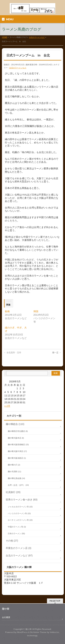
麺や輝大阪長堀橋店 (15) (18, 445)
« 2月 (7, 406)
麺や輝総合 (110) (15, 424)
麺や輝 (28, 629)
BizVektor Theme (38, 632)
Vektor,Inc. (55, 632)
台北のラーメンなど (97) (19, 556)
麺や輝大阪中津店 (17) (17, 451)
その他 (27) (12, 541)
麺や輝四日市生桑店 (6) (18, 431)
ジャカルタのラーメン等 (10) (20, 507)
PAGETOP (55, 601)
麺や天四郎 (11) (14, 472)
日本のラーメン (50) (16, 534)
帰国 (36, 311)
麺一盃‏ (57, 353)
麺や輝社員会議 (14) (16, 478)
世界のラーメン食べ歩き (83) (22, 500)
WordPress (22, 632)
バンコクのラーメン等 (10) (19, 513)
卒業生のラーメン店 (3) (18, 548)
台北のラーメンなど (18, 68)
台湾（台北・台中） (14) (18, 485)
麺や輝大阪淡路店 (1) (17, 458)
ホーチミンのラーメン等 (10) (20, 520)
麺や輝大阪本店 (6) (16, 438)
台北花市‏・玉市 (12, 353)
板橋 (7, 311)
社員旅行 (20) (13, 492)
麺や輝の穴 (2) (14, 465)
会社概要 (6, 617)
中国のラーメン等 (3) (17, 527)
